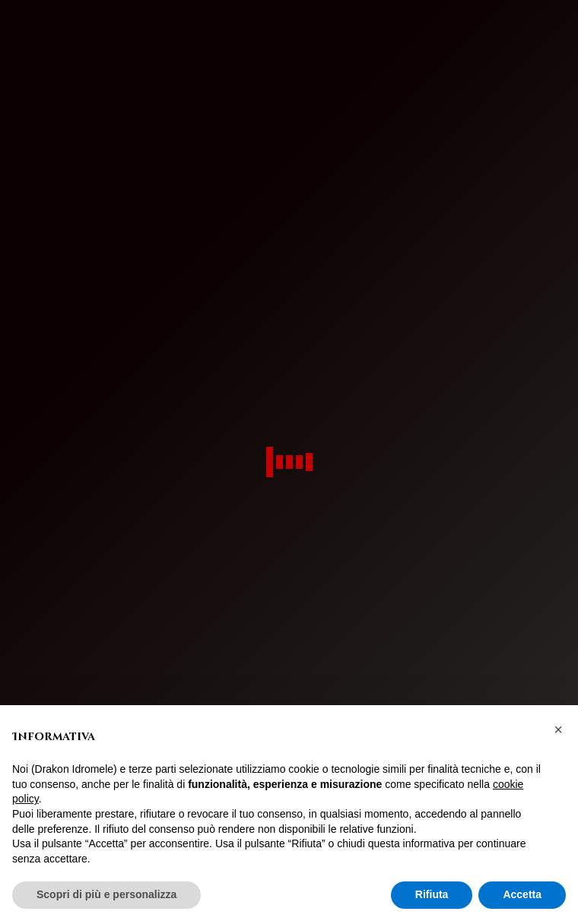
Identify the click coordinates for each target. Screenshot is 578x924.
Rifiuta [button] (432, 894)
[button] (558, 729)
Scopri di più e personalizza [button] (106, 894)
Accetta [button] (522, 894)
